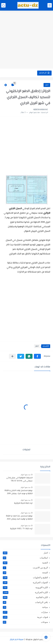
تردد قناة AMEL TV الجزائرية (21, 529)
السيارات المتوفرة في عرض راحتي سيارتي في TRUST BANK (19, 479)
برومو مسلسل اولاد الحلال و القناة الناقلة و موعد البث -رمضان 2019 (19, 492)
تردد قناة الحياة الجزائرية (23, 503)
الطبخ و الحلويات (25, 578)
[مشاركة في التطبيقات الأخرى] (12, 356)
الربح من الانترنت (25, 568)
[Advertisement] (26, 40)
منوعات (25, 622)
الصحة (25, 573)
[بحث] (3, 5)
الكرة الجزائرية (25, 592)
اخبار (47, 85)
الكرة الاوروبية (25, 587)
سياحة (25, 607)
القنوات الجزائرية (25, 582)
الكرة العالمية (25, 597)
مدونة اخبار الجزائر (17, 640)
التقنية (25, 563)
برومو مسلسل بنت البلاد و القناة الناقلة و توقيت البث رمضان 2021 (19, 518)
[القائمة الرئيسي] (50, 5)
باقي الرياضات (25, 602)
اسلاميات (25, 558)
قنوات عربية (25, 617)
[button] (37, 356)
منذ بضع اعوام (26, 475)
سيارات (25, 612)
